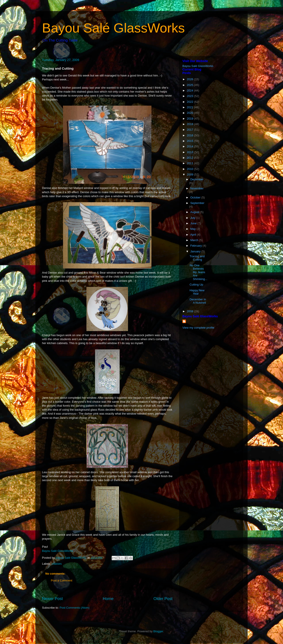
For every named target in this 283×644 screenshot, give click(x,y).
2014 (190, 146)
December (197, 179)
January (196, 251)
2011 (190, 163)
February (197, 246)
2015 (190, 141)
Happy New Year (197, 292)
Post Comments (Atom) (75, 608)
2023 (190, 96)
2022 (190, 102)
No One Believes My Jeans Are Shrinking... (198, 272)
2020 (190, 113)
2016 (190, 135)
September (197, 203)
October (196, 197)
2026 (190, 79)
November (197, 188)
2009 (190, 174)
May (193, 229)
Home (108, 599)
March (195, 240)
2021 (190, 107)
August (195, 212)
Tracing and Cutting (197, 258)
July (193, 218)
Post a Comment (62, 580)
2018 (190, 124)
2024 (190, 91)
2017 (190, 130)
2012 (190, 158)
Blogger (158, 631)
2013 (190, 152)
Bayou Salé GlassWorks (113, 28)
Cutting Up (196, 285)
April (194, 235)
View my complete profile (198, 328)
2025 (190, 85)
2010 (190, 169)
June (194, 223)
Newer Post (52, 599)
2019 (190, 119)
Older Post (163, 599)
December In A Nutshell (198, 301)
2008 (190, 311)
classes (57, 564)
